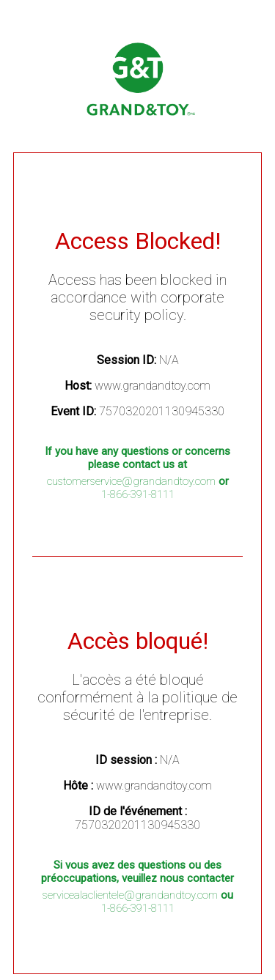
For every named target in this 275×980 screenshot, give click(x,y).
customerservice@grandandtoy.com (131, 481)
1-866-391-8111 (138, 494)
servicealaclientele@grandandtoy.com (130, 895)
